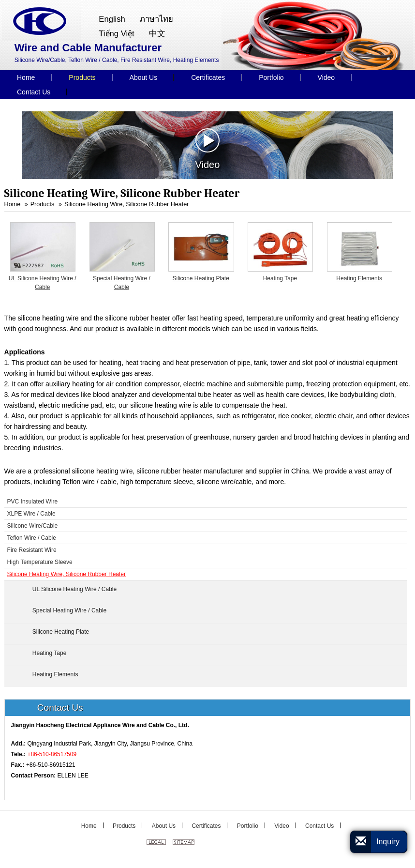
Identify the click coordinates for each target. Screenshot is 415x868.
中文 (157, 34)
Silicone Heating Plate (200, 278)
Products (43, 204)
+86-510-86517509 (52, 754)
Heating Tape (280, 278)
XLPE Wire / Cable (31, 514)
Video (208, 149)
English (112, 19)
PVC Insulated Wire (33, 502)
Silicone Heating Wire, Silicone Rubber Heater (127, 204)
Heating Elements (359, 278)
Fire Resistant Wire (32, 550)
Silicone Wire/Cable (33, 526)
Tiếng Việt (116, 34)
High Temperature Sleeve (40, 562)
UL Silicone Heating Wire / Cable (43, 283)
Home (13, 204)
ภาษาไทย (156, 19)
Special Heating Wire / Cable (122, 283)
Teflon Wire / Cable (32, 538)
